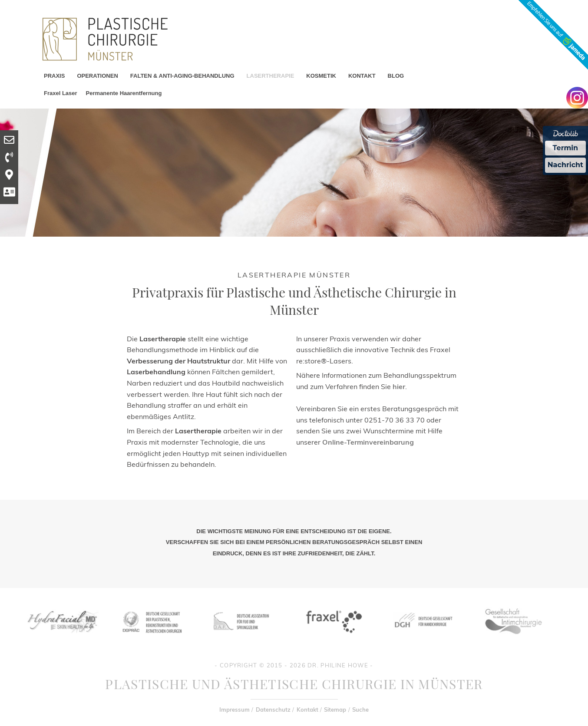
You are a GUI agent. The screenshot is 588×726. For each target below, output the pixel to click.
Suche (360, 709)
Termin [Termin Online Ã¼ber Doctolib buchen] (566, 148)
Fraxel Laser (61, 93)
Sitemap (335, 709)
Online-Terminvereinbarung (368, 442)
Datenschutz (273, 709)
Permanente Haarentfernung (124, 93)
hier (399, 386)
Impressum (235, 709)
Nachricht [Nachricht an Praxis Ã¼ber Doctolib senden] (565, 165)
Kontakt (307, 709)
